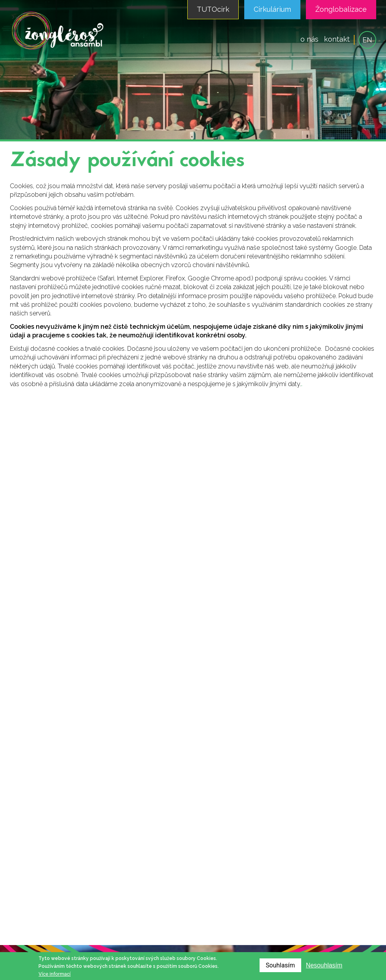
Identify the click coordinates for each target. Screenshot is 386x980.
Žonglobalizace (341, 9)
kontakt (337, 39)
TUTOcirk (213, 9)
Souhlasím (280, 965)
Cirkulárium (272, 9)
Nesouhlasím (324, 965)
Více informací (55, 974)
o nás (309, 39)
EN (367, 40)
